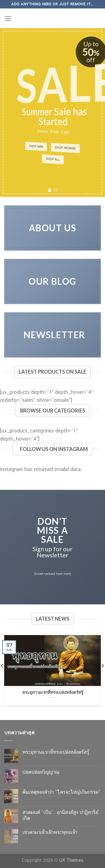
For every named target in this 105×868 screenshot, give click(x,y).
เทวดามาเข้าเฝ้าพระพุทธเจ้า (50, 832)
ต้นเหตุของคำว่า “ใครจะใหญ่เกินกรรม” (61, 792)
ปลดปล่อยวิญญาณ (41, 772)
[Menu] (8, 18)
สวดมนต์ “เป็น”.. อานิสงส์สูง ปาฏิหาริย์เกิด (60, 815)
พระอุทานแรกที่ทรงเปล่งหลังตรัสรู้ (56, 752)
